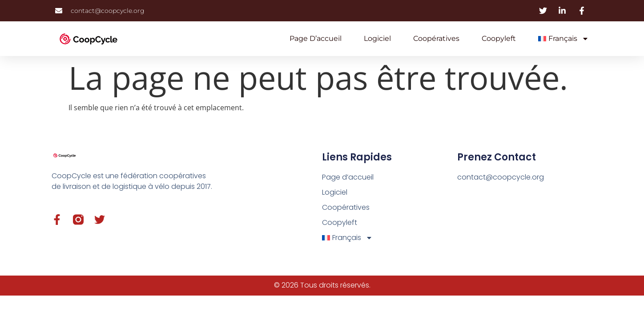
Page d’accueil (316, 38)
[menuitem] (563, 39)
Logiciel (377, 38)
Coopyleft (499, 38)
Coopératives (436, 38)
